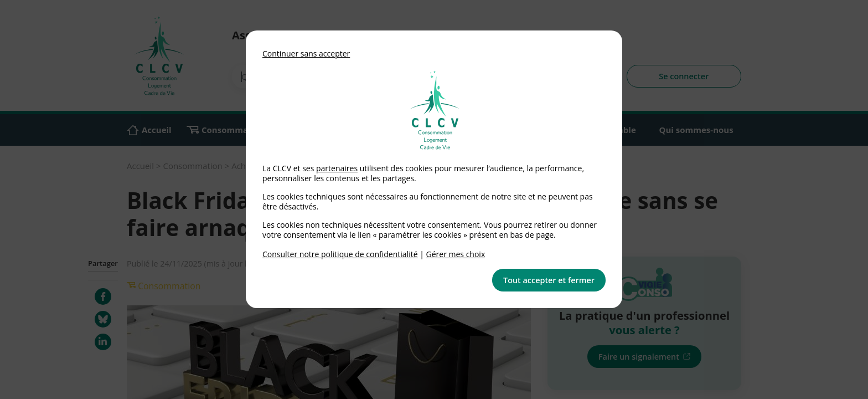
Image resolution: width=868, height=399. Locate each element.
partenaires (337, 168)
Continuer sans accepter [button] (306, 53)
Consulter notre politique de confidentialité (340, 254)
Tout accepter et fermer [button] (549, 280)
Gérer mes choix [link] (456, 254)
